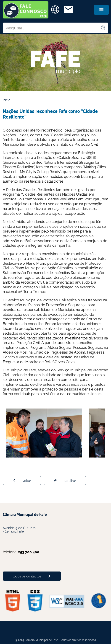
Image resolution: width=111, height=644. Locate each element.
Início (7, 100)
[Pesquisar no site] (52, 28)
